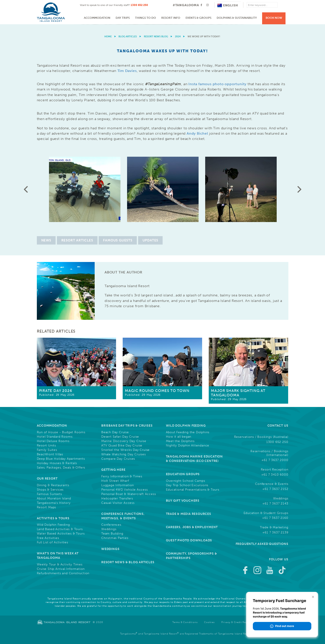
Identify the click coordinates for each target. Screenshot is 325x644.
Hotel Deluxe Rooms (53, 441)
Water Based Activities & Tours (61, 534)
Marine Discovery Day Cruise (124, 441)
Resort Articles (77, 240)
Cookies (209, 622)
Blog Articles (128, 37)
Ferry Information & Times (122, 476)
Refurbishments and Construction (63, 573)
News (46, 240)
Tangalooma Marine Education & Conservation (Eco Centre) (194, 459)
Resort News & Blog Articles (128, 562)
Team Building (112, 534)
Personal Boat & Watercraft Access (129, 494)
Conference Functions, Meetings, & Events (123, 516)
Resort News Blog (156, 37)
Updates (150, 240)
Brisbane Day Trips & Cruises (127, 426)
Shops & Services (50, 490)
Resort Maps (47, 507)
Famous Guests (118, 240)
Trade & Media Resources (189, 514)
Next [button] (299, 189)
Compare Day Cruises (118, 459)
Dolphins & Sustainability (237, 18)
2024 (178, 37)
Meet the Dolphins (180, 441)
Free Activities (48, 538)
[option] (162, 24)
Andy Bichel (197, 133)
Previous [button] (26, 189)
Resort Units (47, 446)
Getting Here (113, 470)
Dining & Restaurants (53, 485)
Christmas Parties (115, 538)
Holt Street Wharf (115, 481)
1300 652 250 (139, 5)
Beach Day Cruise (115, 432)
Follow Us (279, 559)
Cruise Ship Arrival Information (61, 569)
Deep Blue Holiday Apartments (61, 459)
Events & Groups (198, 18)
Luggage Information (118, 485)
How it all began (179, 437)
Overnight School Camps (186, 481)
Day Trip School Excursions (187, 485)
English (228, 5)
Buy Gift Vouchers (183, 501)
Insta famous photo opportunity (217, 84)
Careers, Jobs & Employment (192, 527)
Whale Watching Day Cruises (124, 454)
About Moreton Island (54, 499)
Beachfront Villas (50, 454)
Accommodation (97, 18)
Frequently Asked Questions (262, 544)
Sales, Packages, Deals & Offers (61, 468)
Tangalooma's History (54, 503)
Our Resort (47, 479)
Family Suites (47, 450)
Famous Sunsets (49, 494)
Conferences (111, 525)
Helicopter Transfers (117, 499)
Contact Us (278, 426)
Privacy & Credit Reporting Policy (243, 622)
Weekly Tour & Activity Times (60, 565)
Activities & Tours (53, 518)
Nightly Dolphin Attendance (188, 446)
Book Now (274, 18)
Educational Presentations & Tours (193, 490)
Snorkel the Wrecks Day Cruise (125, 450)
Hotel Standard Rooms (55, 437)
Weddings (109, 529)
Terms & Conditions (185, 622)
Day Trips (123, 18)
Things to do (146, 18)
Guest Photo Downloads (189, 540)
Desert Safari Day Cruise (120, 437)
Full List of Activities (53, 542)
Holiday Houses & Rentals (57, 463)
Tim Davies (127, 71)
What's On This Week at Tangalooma (58, 556)
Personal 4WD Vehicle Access (125, 490)
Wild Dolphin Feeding (53, 525)
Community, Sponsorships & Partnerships (192, 556)
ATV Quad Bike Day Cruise (122, 446)
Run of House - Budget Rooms (61, 432)
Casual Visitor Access (118, 503)
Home (108, 37)
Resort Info (171, 18)
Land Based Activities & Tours (60, 529)
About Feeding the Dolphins (188, 432)
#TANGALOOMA (186, 5)
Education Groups (183, 474)
